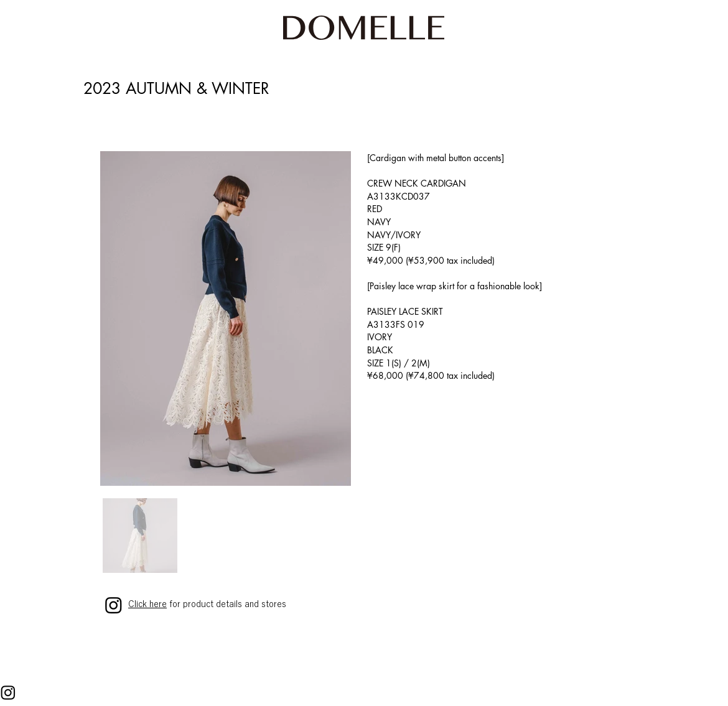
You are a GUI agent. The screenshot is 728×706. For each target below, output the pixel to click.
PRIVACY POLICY (138, 696)
